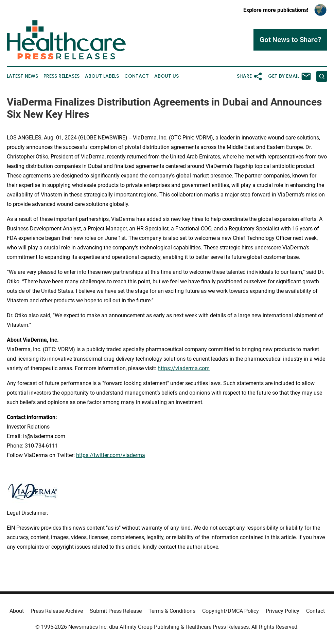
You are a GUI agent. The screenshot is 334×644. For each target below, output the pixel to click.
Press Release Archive (57, 611)
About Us (166, 76)
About (17, 611)
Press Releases (61, 76)
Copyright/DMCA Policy (231, 611)
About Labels (102, 76)
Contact (137, 76)
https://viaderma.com (184, 368)
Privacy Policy (283, 611)
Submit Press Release (116, 611)
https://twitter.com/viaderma (111, 455)
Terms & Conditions (172, 611)
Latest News (22, 76)
